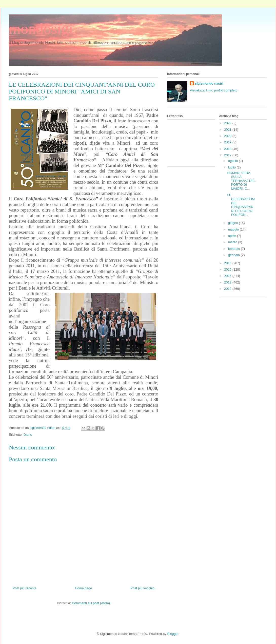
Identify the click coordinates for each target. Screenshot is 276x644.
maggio (234, 229)
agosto (234, 161)
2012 (228, 289)
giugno (234, 223)
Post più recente (25, 588)
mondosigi (41, 29)
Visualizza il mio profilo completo (214, 90)
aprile (233, 236)
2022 (228, 123)
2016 (228, 263)
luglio (232, 167)
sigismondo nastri (209, 83)
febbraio (235, 249)
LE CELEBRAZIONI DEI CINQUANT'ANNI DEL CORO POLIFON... (241, 205)
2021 (228, 130)
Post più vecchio (142, 588)
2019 (228, 142)
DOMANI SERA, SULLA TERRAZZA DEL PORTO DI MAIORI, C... (241, 181)
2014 (228, 276)
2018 (228, 149)
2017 (228, 155)
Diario (28, 435)
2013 (228, 282)
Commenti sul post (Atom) (91, 603)
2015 (228, 269)
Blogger (173, 634)
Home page (83, 588)
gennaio (234, 255)
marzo (233, 242)
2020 (228, 136)
